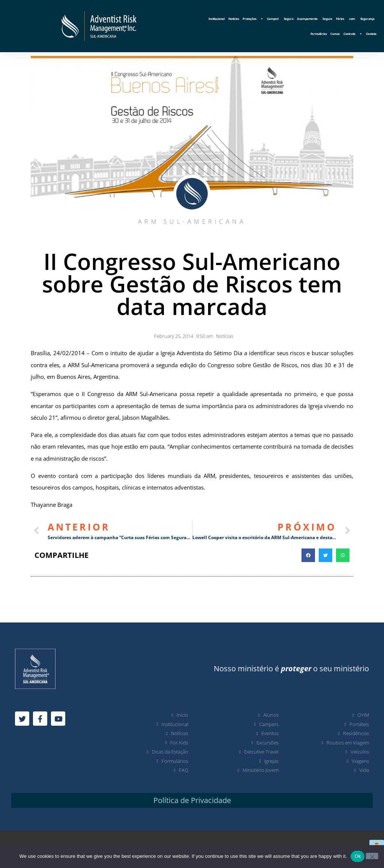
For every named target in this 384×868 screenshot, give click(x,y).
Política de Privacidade (192, 800)
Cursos (335, 34)
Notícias (234, 19)
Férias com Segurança (355, 19)
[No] (372, 856)
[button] (308, 555)
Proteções (253, 19)
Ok (358, 856)
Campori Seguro (280, 19)
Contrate (353, 34)
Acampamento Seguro (315, 19)
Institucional (217, 19)
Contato (371, 34)
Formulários (319, 34)
